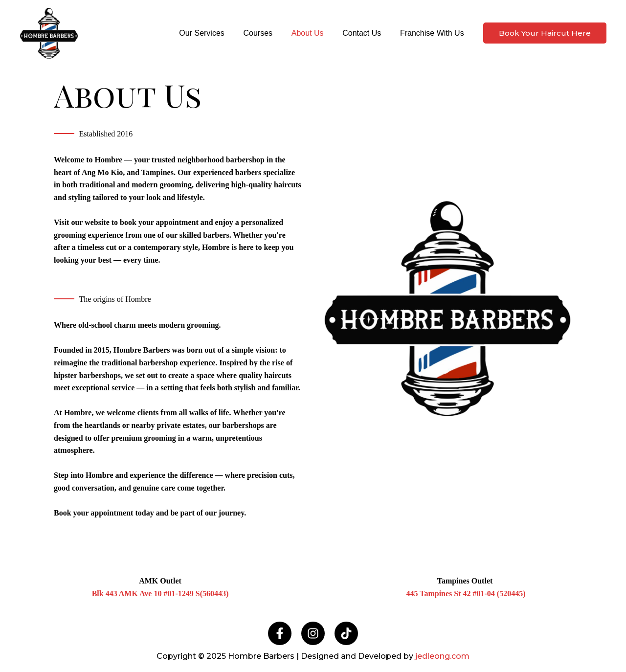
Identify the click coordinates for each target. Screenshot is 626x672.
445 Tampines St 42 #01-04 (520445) (466, 594)
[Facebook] (280, 633)
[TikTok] (346, 633)
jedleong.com (442, 656)
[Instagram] (313, 633)
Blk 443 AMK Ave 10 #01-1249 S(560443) (160, 594)
